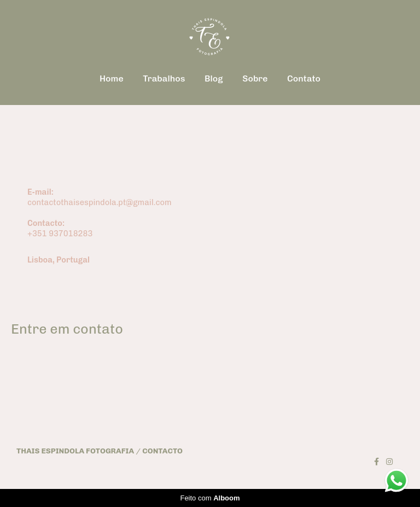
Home (112, 78)
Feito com (210, 498)
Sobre (255, 78)
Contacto (162, 451)
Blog (214, 78)
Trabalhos (164, 78)
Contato (304, 78)
